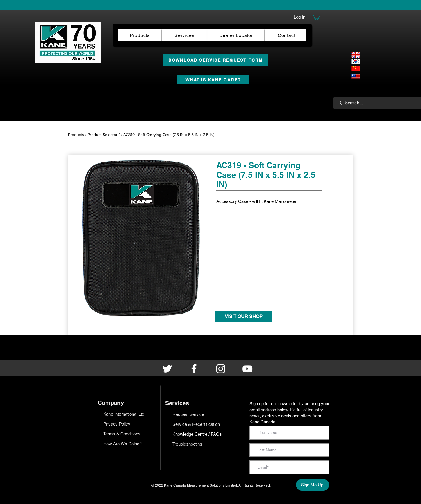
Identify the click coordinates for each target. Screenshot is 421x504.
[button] (316, 17)
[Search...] (377, 103)
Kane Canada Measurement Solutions (195, 485)
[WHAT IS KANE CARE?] (213, 80)
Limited (231, 485)
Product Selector (102, 135)
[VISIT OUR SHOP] (244, 317)
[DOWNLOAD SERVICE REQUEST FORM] (216, 60)
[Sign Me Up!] (313, 485)
